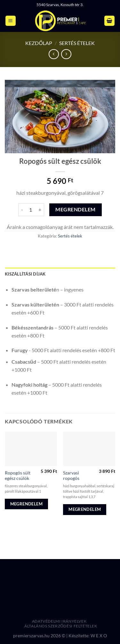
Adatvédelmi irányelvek (59, 621)
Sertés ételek (77, 43)
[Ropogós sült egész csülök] (31, 449)
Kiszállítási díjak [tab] (25, 274)
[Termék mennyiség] (31, 210)
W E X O (99, 636)
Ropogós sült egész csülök (18, 476)
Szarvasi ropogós (71, 476)
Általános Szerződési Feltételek (61, 626)
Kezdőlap (39, 43)
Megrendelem (75, 209)
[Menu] (11, 21)
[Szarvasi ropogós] (89, 449)
